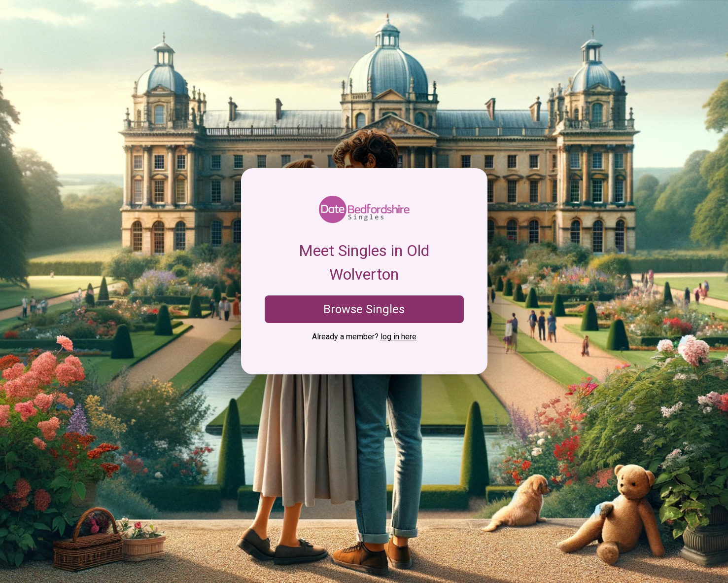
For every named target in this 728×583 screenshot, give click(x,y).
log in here (399, 337)
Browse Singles (364, 309)
